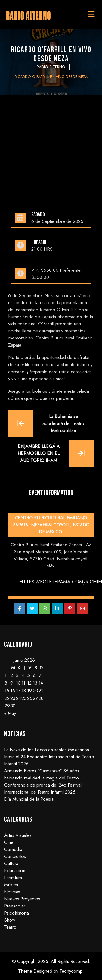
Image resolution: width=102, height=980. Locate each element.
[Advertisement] (51, 149)
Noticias (12, 892)
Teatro (10, 927)
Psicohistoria (16, 913)
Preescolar (15, 906)
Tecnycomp (71, 971)
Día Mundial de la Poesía (29, 799)
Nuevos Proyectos (22, 899)
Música (11, 885)
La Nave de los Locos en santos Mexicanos (47, 750)
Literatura (13, 878)
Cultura (11, 863)
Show (10, 920)
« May (10, 713)
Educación (15, 870)
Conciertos (15, 856)
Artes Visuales (18, 835)
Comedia (13, 849)
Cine (9, 842)
